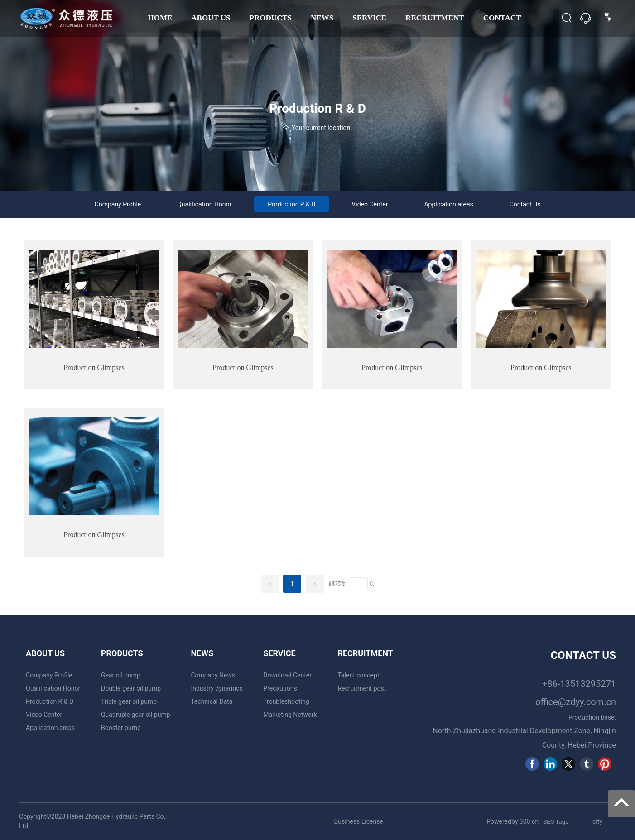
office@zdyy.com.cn (576, 702)
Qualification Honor (204, 204)
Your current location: (317, 128)
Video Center (370, 204)
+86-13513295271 (579, 684)
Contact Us (525, 204)
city (597, 821)
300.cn (529, 821)
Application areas (448, 204)
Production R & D (317, 108)
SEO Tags (556, 822)
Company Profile (118, 204)
